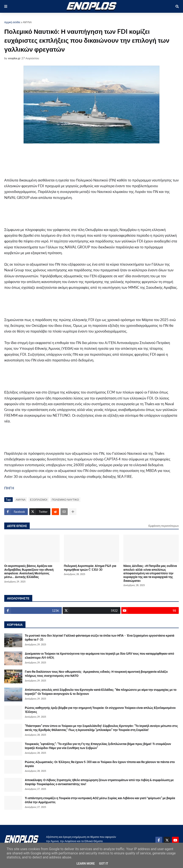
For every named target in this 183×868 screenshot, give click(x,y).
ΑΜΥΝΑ (27, 22)
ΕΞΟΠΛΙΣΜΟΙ (39, 500)
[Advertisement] (74, 160)
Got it (103, 864)
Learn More (86, 864)
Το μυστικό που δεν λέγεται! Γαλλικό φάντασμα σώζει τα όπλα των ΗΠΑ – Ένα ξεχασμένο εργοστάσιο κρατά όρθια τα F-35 (100, 638)
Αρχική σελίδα (12, 22)
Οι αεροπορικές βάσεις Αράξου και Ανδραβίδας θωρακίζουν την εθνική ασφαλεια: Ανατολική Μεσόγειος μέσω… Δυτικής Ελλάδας (29, 571)
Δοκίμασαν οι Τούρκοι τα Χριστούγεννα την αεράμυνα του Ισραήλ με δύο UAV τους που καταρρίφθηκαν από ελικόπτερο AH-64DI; (99, 656)
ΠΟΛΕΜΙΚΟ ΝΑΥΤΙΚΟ (65, 500)
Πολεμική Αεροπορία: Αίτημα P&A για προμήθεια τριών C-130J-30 (90, 568)
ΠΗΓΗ (9, 488)
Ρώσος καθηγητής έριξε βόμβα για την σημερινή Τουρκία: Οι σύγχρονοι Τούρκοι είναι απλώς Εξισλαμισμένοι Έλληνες (100, 710)
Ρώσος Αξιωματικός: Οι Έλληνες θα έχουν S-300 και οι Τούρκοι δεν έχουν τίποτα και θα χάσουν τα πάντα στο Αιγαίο (100, 764)
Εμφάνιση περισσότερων (164, 526)
